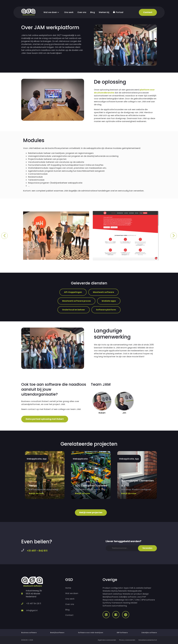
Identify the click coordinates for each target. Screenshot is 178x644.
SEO (127, 600)
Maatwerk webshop (112, 594)
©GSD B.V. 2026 (27, 640)
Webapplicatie (134, 591)
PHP (144, 597)
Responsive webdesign (114, 600)
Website (107, 591)
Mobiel (134, 603)
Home (68, 588)
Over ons (82, 12)
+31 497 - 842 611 (37, 551)
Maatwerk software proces (77, 301)
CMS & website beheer (140, 588)
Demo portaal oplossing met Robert (45, 419)
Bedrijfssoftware (111, 597)
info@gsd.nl (32, 610)
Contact (148, 12)
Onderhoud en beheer (73, 310)
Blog (92, 12)
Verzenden (147, 548)
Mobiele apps (109, 301)
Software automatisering (115, 606)
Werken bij (104, 12)
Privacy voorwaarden (127, 640)
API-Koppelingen (73, 292)
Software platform (106, 310)
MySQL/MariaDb (119, 591)
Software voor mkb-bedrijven (91, 633)
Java (139, 597)
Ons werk (69, 12)
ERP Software (122, 633)
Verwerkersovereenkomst (148, 640)
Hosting (127, 603)
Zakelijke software (128, 597)
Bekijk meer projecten (91, 512)
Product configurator (113, 588)
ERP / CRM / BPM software (142, 600)
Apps (126, 588)
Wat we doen (52, 12)
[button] (4, 236)
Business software (29, 633)
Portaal (118, 12)
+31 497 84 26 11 (34, 604)
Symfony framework (113, 603)
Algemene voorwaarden (107, 640)
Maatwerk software (103, 292)
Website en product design (136, 594)
